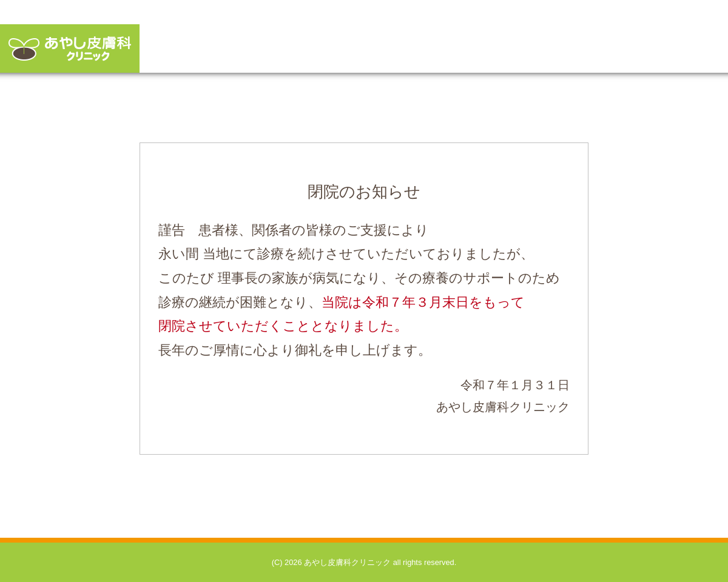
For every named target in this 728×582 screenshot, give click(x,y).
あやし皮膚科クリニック (70, 48)
